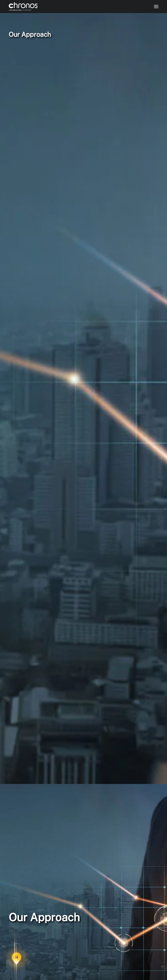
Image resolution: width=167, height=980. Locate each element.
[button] (156, 7)
